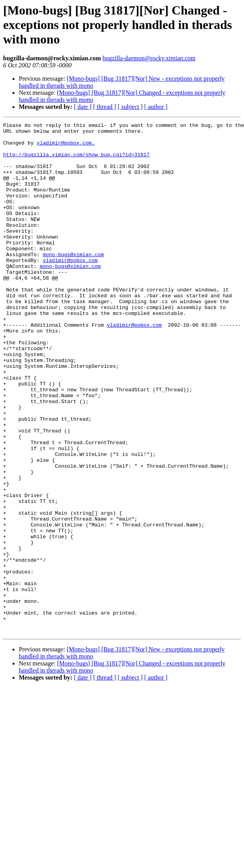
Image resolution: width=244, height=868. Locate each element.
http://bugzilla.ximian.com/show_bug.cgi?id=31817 (76, 161)
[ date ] (83, 107)
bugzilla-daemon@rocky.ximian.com (149, 58)
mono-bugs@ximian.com (73, 281)
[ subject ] (130, 107)
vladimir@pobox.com (70, 288)
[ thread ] (105, 107)
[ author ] (156, 107)
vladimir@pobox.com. (66, 147)
